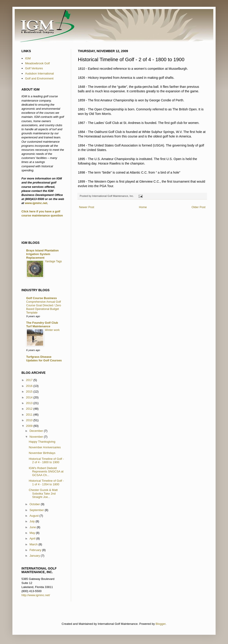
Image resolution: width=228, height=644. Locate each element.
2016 (30, 386)
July (33, 521)
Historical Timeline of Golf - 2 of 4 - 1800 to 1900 (46, 461)
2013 (30, 403)
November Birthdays (42, 453)
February (36, 550)
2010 (30, 420)
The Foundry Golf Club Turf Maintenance (42, 324)
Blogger (161, 624)
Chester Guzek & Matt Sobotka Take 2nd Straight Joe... (43, 493)
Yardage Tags (53, 261)
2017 (30, 380)
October (35, 504)
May (33, 533)
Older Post (199, 207)
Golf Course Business (42, 298)
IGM (28, 58)
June (33, 527)
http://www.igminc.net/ (36, 595)
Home (143, 207)
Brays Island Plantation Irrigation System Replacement (42, 254)
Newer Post (87, 207)
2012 (30, 409)
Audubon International (39, 73)
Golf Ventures (34, 68)
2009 (30, 426)
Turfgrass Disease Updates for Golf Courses (44, 359)
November (37, 437)
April (33, 538)
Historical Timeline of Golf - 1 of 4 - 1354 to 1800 (46, 482)
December (37, 431)
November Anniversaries (45, 447)
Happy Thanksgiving (42, 442)
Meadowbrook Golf (37, 63)
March (34, 544)
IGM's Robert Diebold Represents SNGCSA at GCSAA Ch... (46, 472)
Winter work (52, 330)
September (37, 510)
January (35, 556)
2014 (30, 397)
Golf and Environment (39, 78)
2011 (30, 415)
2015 (30, 392)
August (35, 516)
